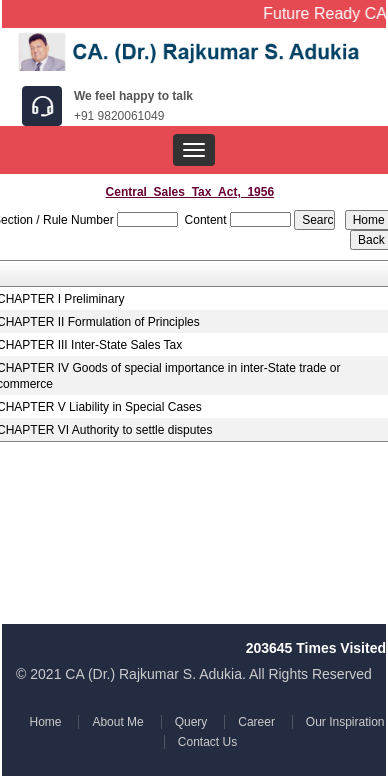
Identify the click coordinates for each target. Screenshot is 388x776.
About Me (118, 722)
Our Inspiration (342, 722)
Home (47, 722)
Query (190, 722)
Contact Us (206, 742)
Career (255, 722)
